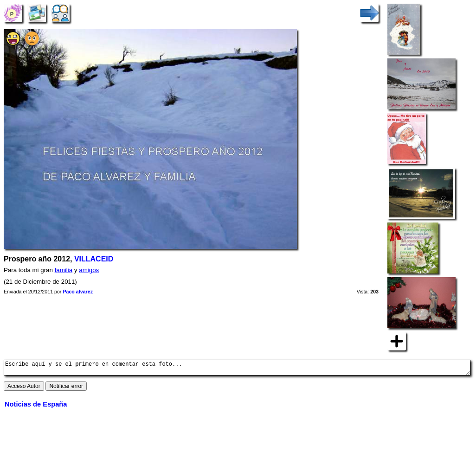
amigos (89, 270)
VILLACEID (94, 259)
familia (64, 270)
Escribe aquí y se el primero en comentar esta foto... (237, 369)
